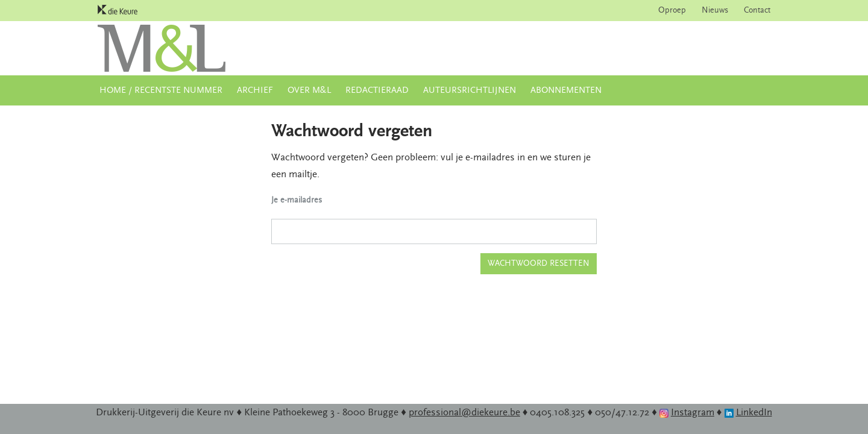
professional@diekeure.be (464, 412)
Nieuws (715, 10)
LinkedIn (754, 412)
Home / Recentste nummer (161, 90)
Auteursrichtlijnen (470, 90)
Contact (757, 10)
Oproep (672, 10)
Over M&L (309, 90)
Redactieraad (377, 90)
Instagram (693, 412)
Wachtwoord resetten (539, 263)
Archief (255, 90)
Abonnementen (566, 90)
